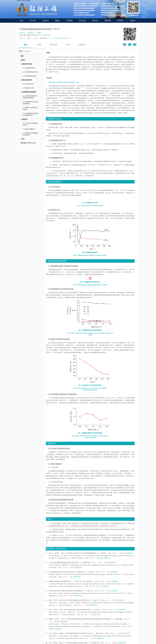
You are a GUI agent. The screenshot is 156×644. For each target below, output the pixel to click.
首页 (22, 21)
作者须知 (69, 21)
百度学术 (129, 553)
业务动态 (45, 21)
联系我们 (120, 21)
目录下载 (82, 21)
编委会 (57, 21)
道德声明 (108, 21)
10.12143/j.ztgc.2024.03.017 (62, 38)
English (133, 21)
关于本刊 (33, 21)
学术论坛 (95, 21)
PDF (56, 29)
